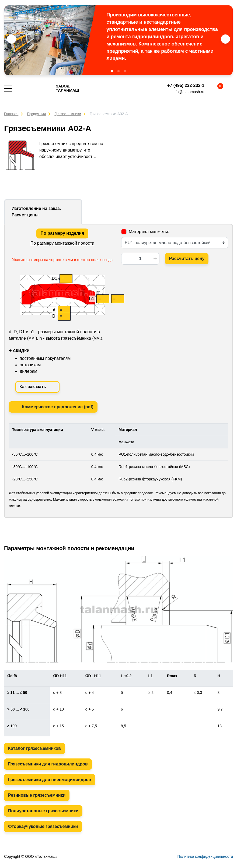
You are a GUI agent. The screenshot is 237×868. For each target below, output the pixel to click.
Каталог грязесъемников (34, 748)
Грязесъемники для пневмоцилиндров (50, 780)
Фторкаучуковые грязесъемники (43, 826)
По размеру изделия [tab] (62, 233)
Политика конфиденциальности (205, 856)
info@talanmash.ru (189, 92)
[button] (112, 71)
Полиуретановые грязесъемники (43, 811)
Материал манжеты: (149, 232)
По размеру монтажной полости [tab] (62, 243)
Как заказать (37, 387)
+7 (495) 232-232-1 (186, 85)
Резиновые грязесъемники (37, 795)
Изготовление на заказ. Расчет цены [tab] (36, 212)
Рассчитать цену (187, 259)
